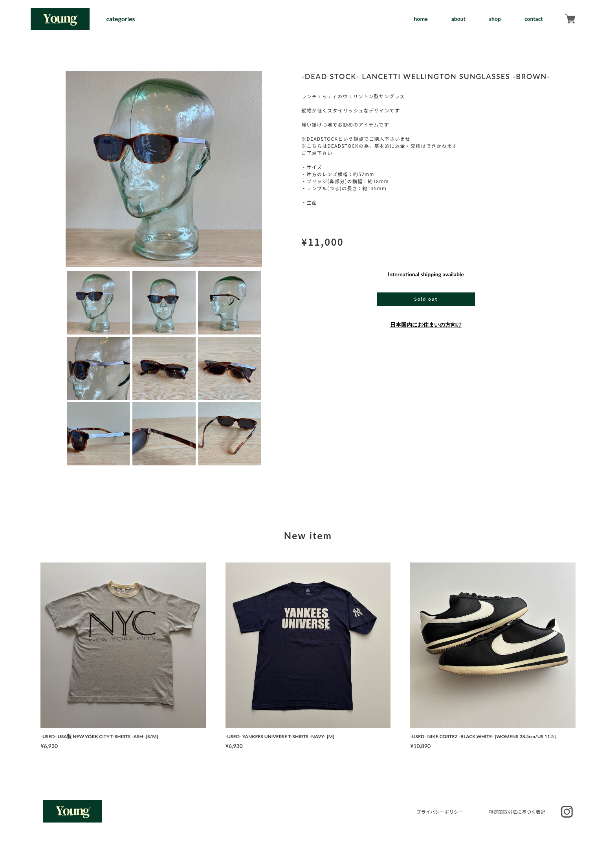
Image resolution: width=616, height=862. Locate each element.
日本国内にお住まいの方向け (426, 324)
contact (534, 19)
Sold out (426, 299)
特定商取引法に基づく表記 (517, 811)
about (458, 19)
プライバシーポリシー (440, 811)
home (421, 19)
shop (495, 19)
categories (120, 19)
